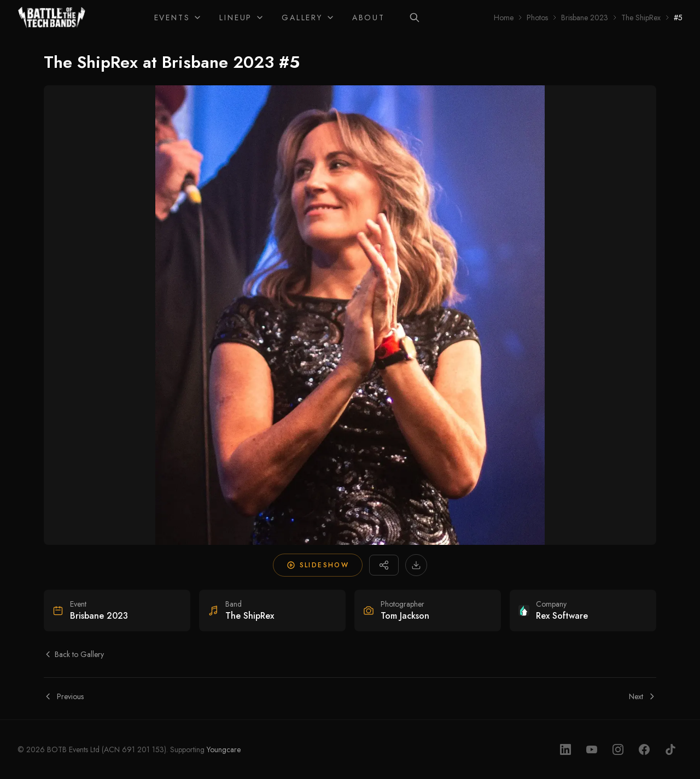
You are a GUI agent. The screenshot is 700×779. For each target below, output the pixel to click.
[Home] (52, 18)
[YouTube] (592, 749)
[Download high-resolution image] (416, 565)
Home (504, 18)
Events (178, 18)
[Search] (415, 18)
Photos (537, 18)
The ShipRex (641, 18)
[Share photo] (384, 565)
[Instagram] (618, 749)
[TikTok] (670, 749)
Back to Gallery (74, 654)
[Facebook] (644, 749)
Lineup (242, 18)
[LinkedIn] (565, 749)
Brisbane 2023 (585, 18)
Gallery (308, 18)
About (369, 18)
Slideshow (318, 565)
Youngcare (224, 749)
